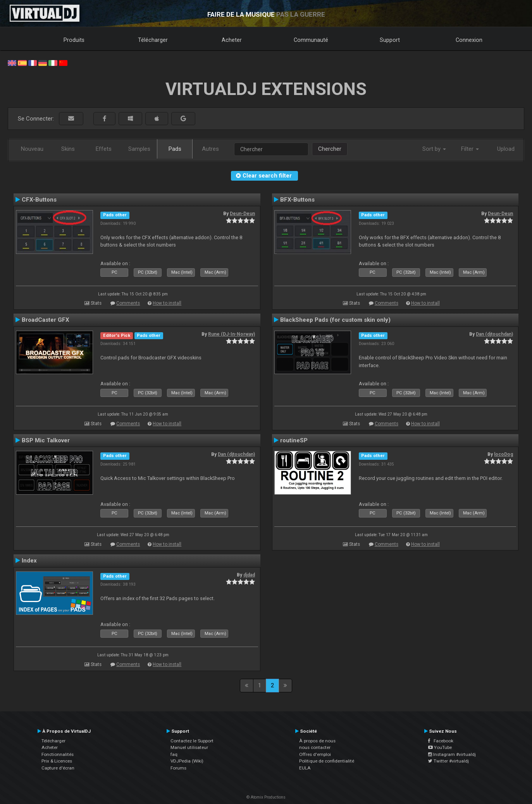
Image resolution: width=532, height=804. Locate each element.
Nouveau (32, 149)
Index (29, 561)
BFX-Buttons (297, 200)
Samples (139, 149)
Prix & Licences (57, 761)
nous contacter (315, 747)
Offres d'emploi (315, 754)
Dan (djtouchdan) (494, 334)
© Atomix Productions (266, 797)
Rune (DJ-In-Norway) (232, 334)
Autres (210, 149)
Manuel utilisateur (189, 747)
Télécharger (153, 40)
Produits (74, 40)
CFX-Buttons (39, 200)
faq (174, 754)
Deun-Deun (242, 214)
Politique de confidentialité (327, 761)
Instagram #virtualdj (452, 754)
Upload (506, 149)
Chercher (330, 149)
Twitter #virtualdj (448, 761)
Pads (175, 149)
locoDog (504, 454)
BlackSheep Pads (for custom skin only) (335, 320)
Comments (128, 303)
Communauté (311, 40)
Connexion (469, 40)
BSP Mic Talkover (46, 440)
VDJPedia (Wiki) (187, 761)
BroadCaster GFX (46, 320)
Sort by (434, 149)
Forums (178, 768)
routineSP (294, 440)
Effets (104, 149)
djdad (249, 575)
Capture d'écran (58, 768)
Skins (68, 149)
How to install (167, 303)
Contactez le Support (192, 741)
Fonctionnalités (58, 754)
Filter (470, 149)
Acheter (232, 40)
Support (390, 40)
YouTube (440, 747)
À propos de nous (317, 741)
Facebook (441, 741)
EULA (305, 768)
